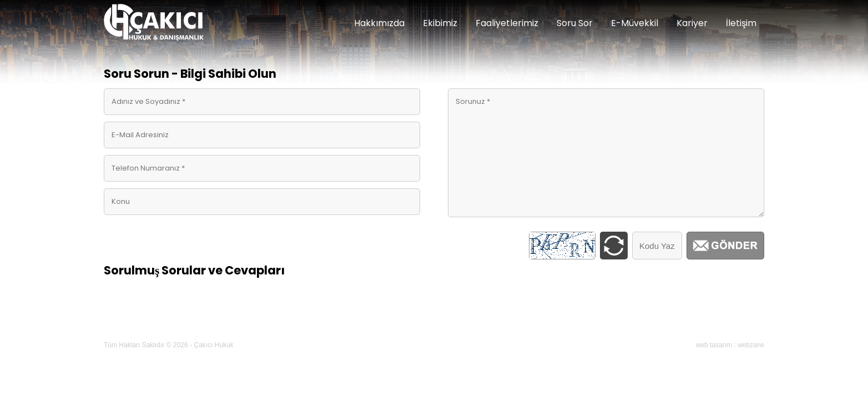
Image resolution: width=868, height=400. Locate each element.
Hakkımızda (379, 23)
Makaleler (276, 317)
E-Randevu (581, 317)
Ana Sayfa (129, 317)
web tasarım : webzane (730, 345)
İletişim (741, 23)
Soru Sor (575, 23)
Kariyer (692, 23)
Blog (540, 317)
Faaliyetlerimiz (507, 23)
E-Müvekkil (635, 23)
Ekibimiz (440, 23)
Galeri (469, 317)
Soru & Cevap (368, 317)
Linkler (319, 317)
